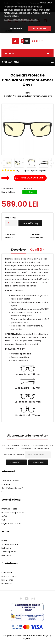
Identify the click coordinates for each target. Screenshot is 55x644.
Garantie (6, 484)
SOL (3, 520)
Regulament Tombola (12, 523)
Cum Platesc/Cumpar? (12, 488)
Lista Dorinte (7, 580)
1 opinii (26, 171)
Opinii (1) (37, 250)
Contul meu (7, 573)
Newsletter (7, 584)
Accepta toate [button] (40, 28)
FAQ (3, 492)
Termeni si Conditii (10, 481)
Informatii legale (9, 509)
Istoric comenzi (9, 576)
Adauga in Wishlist (10, 236)
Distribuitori (7, 548)
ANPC (4, 516)
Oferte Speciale (9, 552)
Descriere (18, 250)
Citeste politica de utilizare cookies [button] (21, 20)
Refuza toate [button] (46, 3)
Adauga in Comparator (37, 236)
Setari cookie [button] (16, 28)
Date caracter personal (13, 512)
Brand (4, 541)
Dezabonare (38, 463)
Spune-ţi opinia (39, 171)
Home (28, 93)
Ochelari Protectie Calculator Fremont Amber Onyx (28, 96)
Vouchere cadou (10, 544)
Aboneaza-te (16, 463)
